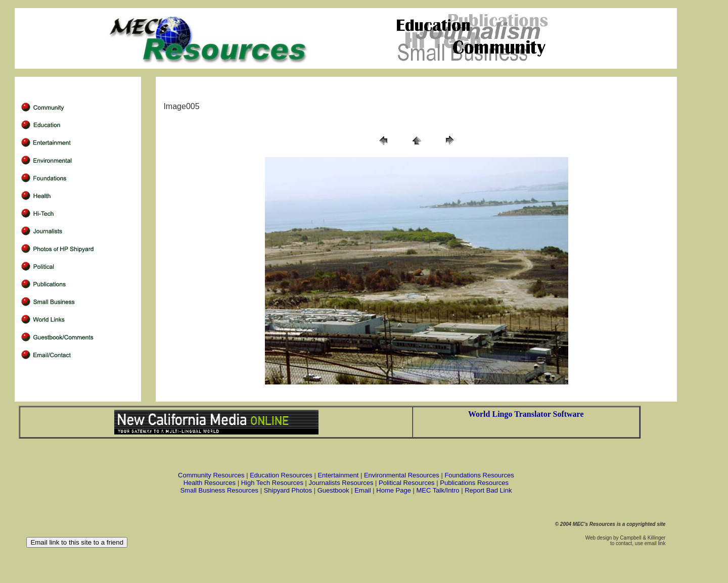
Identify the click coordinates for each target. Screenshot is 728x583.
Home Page (394, 490)
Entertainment (338, 475)
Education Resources (281, 475)
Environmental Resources (402, 475)
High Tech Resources (272, 483)
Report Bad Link (488, 490)
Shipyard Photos (288, 490)
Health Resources (210, 483)
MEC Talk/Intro (438, 490)
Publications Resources (474, 483)
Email (363, 490)
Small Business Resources (219, 490)
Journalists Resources (341, 483)
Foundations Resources (479, 475)
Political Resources (407, 483)
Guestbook (333, 490)
